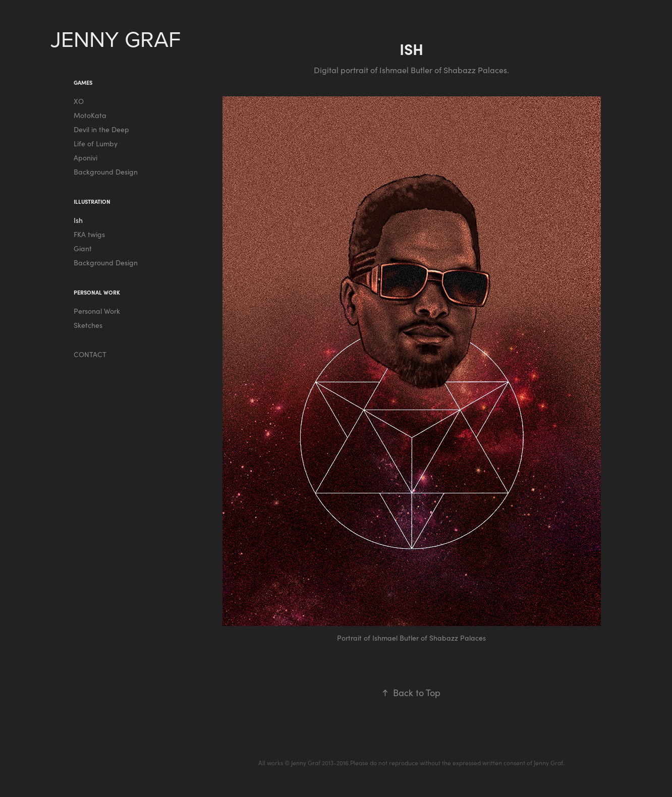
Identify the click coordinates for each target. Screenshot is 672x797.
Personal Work (97, 311)
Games (83, 82)
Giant (83, 248)
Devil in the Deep (101, 129)
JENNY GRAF (118, 39)
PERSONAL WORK (97, 292)
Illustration (92, 202)
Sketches (88, 325)
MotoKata (90, 115)
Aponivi (86, 158)
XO (79, 101)
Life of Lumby (96, 144)
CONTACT (90, 354)
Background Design (106, 172)
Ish (78, 220)
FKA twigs (89, 234)
